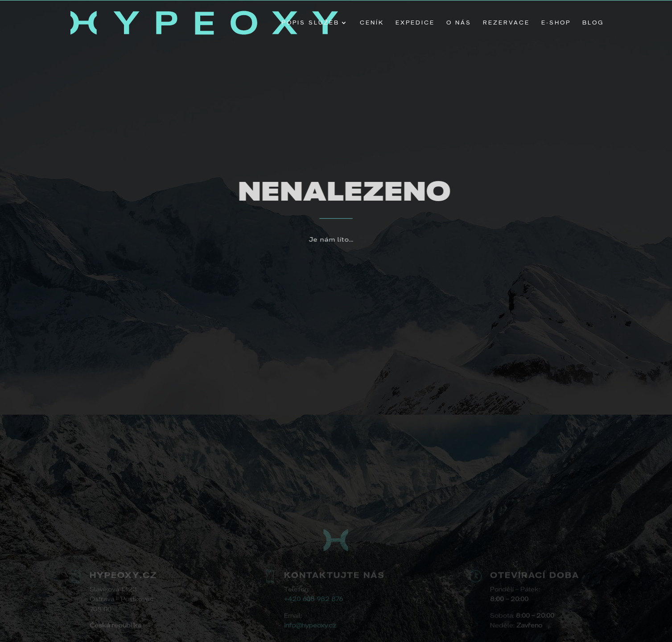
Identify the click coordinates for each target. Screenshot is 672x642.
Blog (593, 23)
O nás (459, 23)
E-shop (556, 23)
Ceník (372, 23)
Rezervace (506, 23)
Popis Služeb (311, 23)
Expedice (415, 23)
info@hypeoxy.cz (310, 626)
